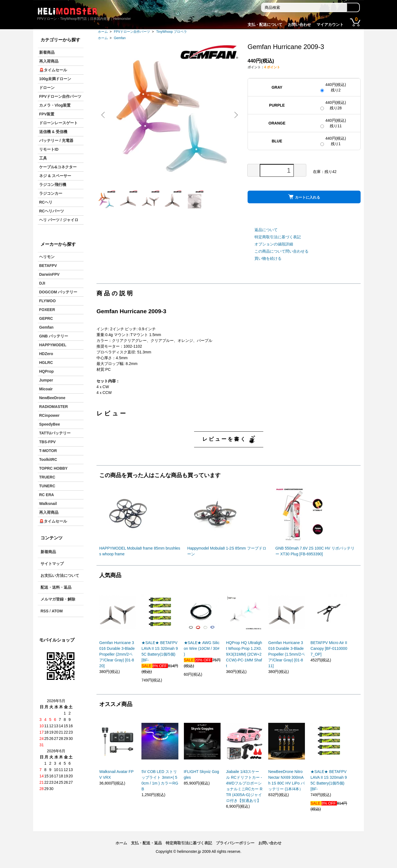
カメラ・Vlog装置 (55, 105)
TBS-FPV (47, 442)
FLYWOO (47, 301)
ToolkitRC (48, 459)
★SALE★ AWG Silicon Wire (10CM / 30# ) (202, 648)
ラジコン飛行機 (53, 185)
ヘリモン (47, 257)
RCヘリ (46, 202)
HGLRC (46, 363)
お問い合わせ (299, 25)
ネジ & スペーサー (55, 176)
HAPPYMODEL (53, 345)
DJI (42, 283)
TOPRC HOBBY (53, 468)
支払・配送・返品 (146, 843)
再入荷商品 (49, 61)
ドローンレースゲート (58, 123)
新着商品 (47, 52)
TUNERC (47, 486)
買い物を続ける (268, 258)
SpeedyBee (49, 424)
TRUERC (47, 477)
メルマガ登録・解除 (58, 599)
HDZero (46, 354)
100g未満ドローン (55, 79)
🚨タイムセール (53, 70)
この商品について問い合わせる (281, 251)
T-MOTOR (48, 451)
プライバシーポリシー (235, 843)
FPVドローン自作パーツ (132, 32)
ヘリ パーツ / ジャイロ (59, 220)
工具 (43, 158)
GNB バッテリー (54, 336)
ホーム (103, 32)
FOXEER (47, 310)
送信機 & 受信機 (53, 132)
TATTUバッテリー (55, 433)
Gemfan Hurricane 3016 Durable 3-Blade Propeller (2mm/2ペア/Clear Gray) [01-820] (117, 654)
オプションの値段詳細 (274, 244)
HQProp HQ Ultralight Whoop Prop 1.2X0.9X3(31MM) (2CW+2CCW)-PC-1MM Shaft (244, 654)
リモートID (49, 149)
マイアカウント (330, 25)
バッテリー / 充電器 (56, 140)
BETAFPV (48, 266)
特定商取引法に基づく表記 (278, 237)
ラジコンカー (51, 193)
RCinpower (49, 415)
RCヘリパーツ (52, 211)
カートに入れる (304, 197)
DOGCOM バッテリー (58, 292)
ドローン (47, 88)
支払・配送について (265, 25)
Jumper (46, 380)
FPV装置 (47, 114)
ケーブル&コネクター (58, 167)
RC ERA (47, 495)
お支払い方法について (60, 575)
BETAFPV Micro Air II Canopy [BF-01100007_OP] (329, 648)
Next (234, 115)
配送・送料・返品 (56, 587)
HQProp (46, 371)
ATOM (57, 611)
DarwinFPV (49, 274)
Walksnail (48, 504)
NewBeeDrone (52, 398)
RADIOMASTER (53, 407)
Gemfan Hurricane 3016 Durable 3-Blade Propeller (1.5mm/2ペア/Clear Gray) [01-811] (287, 654)
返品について (266, 230)
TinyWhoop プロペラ (171, 32)
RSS (45, 611)
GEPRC (46, 318)
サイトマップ (52, 564)
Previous (105, 115)
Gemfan (120, 38)
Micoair (46, 389)
